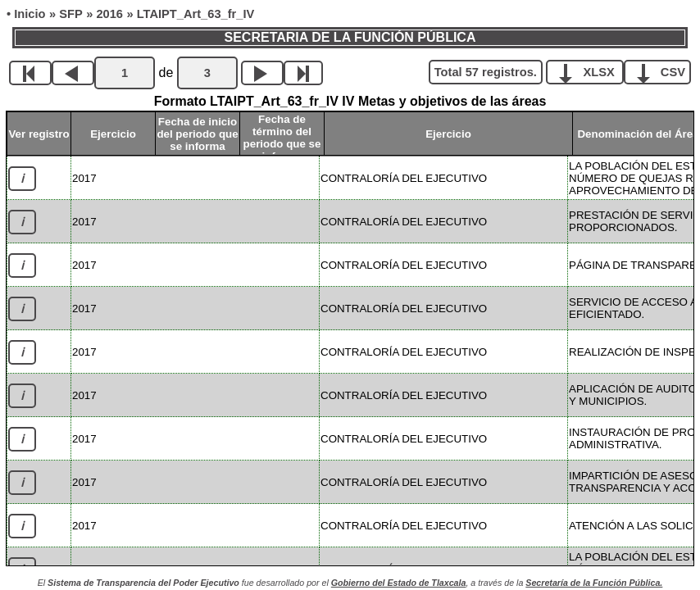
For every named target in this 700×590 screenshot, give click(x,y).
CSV (664, 71)
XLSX (591, 71)
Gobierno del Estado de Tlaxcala (399, 583)
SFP (71, 14)
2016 (109, 14)
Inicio (30, 14)
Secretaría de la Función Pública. (594, 583)
